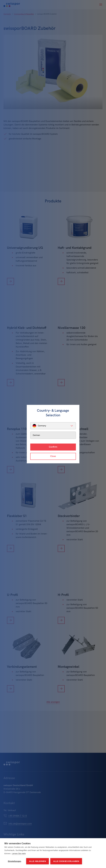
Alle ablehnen (38, 861)
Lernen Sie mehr (19, 854)
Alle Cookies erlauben (66, 861)
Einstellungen (14, 861)
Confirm (53, 447)
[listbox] (53, 426)
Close (53, 456)
